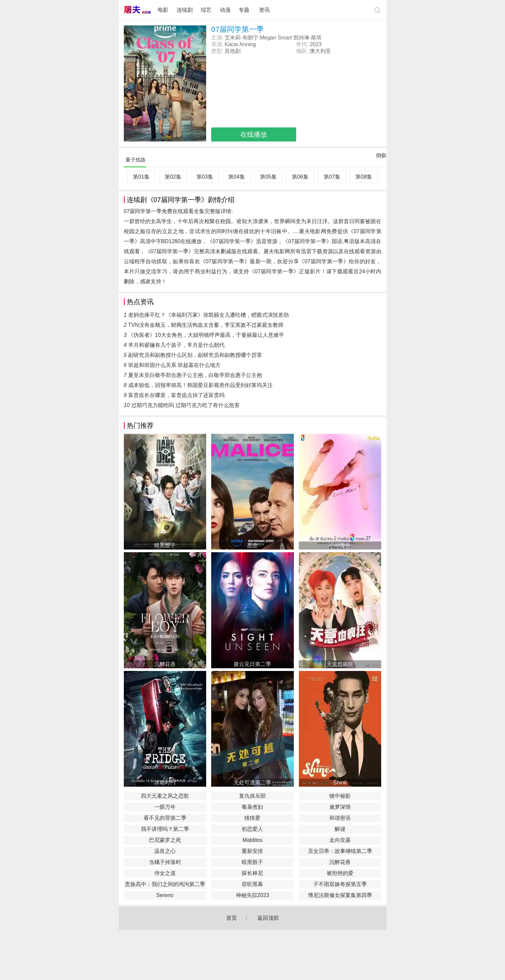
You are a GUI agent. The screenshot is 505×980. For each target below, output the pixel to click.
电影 (163, 10)
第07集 (332, 177)
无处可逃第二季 (252, 782)
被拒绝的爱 (340, 873)
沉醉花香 (165, 664)
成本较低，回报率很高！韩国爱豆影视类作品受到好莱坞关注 (200, 385)
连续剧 (185, 10)
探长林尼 (252, 873)
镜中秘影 (340, 796)
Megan (268, 38)
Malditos (253, 840)
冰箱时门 (165, 782)
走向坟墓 (340, 840)
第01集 (141, 177)
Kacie (231, 44)
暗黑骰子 (165, 545)
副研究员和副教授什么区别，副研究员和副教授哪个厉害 (195, 355)
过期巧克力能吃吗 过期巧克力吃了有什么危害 (185, 405)
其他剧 (233, 51)
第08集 (364, 177)
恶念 (252, 545)
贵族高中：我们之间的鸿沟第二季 (165, 884)
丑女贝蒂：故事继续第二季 (340, 851)
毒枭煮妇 (252, 807)
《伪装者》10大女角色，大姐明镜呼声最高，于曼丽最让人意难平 (206, 335)
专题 (245, 10)
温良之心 (165, 851)
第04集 (237, 177)
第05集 (268, 177)
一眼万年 (165, 807)
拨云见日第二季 (252, 664)
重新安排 (252, 851)
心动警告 (340, 545)
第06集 (300, 177)
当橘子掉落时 (165, 862)
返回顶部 (268, 918)
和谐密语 (340, 818)
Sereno (165, 895)
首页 (232, 918)
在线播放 (254, 134)
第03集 (205, 177)
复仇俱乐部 (252, 796)
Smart (285, 38)
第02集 (173, 177)
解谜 (340, 829)
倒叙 (381, 157)
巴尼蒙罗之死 (165, 840)
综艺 (206, 10)
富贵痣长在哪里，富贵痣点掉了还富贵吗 (176, 395)
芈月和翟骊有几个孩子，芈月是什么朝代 (176, 345)
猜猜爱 (252, 818)
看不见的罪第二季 (165, 818)
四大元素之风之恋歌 (165, 796)
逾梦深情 (340, 807)
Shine (340, 782)
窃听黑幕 (252, 884)
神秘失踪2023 (253, 895)
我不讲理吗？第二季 (165, 829)
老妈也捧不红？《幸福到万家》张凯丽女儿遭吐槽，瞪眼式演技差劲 (208, 315)
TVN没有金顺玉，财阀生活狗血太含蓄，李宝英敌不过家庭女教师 (206, 325)
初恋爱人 (252, 829)
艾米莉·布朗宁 (241, 38)
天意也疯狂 (340, 664)
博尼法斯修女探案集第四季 (340, 895)
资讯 (264, 10)
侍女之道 (165, 873)
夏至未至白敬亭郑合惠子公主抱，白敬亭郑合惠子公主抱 (195, 375)
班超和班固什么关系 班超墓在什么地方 (174, 365)
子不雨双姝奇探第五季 (340, 884)
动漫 (225, 10)
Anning (248, 44)
